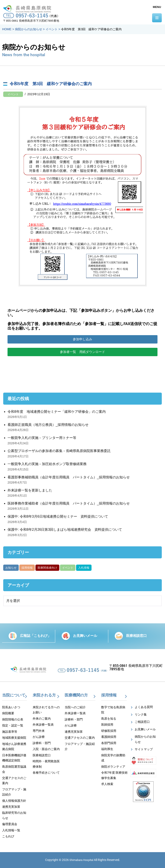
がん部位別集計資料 (107, 568)
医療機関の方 (76, 695)
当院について (14, 695)
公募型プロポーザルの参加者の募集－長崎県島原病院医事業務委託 (59, 451)
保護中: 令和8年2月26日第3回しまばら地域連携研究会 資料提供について (65, 530)
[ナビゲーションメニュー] (157, 18)
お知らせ (11, 568)
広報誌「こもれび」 (35, 636)
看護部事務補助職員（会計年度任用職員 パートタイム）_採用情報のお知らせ (69, 477)
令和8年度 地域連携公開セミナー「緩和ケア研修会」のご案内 (57, 412)
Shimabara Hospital (81, 860)
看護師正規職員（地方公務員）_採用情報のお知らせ (48, 425)
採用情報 (27, 568)
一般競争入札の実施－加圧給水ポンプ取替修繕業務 (47, 464)
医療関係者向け (47, 568)
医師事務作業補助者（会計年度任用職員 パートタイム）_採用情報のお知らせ (69, 503)
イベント (13, 94)
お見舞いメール (85, 636)
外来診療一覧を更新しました (30, 490)
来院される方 (44, 695)
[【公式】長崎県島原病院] (28, 8)
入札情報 (84, 568)
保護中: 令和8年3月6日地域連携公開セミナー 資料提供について (58, 516)
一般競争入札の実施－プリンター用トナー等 (42, 438)
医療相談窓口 (136, 636)
